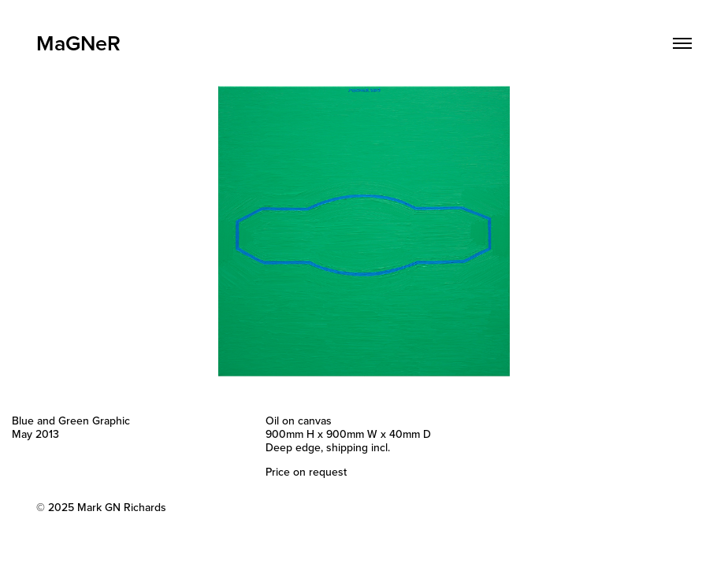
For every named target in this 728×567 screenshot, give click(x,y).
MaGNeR (78, 43)
